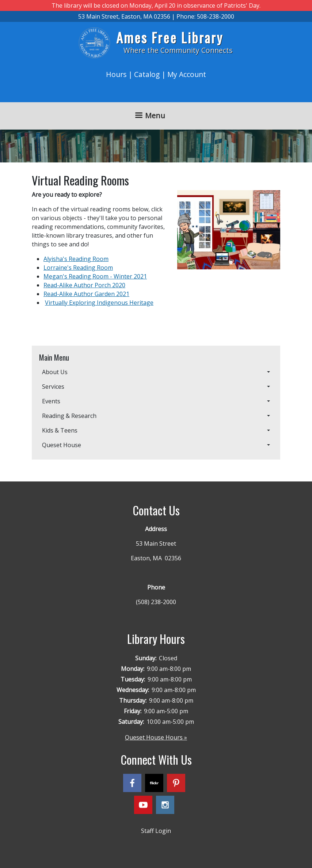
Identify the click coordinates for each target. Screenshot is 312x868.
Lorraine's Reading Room (78, 268)
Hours (116, 74)
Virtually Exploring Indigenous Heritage (99, 303)
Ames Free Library (170, 37)
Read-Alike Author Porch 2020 (84, 285)
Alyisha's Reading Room (76, 259)
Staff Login (156, 831)
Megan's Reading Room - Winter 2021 (95, 276)
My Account (187, 74)
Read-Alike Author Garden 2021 (86, 294)
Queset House (62, 445)
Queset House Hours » (156, 737)
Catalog (147, 74)
